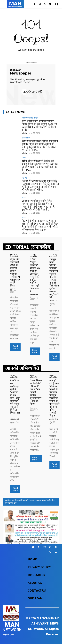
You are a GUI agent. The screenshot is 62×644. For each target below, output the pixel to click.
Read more (15, 347)
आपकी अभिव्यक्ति (14, 376)
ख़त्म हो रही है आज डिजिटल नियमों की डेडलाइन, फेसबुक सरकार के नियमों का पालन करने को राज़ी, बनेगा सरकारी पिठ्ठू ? (54, 398)
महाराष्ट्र (24, 178)
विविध (24, 158)
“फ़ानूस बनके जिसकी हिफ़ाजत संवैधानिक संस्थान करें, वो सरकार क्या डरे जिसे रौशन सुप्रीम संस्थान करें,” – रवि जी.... (54, 278)
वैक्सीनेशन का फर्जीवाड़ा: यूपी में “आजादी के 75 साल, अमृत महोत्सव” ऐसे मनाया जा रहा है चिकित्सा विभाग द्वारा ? (15, 398)
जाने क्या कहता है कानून (30, 118)
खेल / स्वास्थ (26, 138)
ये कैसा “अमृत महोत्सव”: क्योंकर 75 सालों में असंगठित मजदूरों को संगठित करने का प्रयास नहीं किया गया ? (35, 275)
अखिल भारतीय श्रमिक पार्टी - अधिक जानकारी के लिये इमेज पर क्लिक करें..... (30, 502)
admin (24, 133)
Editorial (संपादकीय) (14, 255)
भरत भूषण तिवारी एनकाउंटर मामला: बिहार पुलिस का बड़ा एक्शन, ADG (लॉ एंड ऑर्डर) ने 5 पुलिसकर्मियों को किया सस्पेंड (39, 125)
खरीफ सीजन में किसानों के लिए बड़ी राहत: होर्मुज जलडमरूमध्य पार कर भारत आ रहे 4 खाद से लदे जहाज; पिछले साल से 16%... (40, 165)
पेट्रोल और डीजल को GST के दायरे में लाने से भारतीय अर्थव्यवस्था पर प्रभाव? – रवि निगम (15, 272)
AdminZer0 (34, 295)
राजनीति (25, 198)
